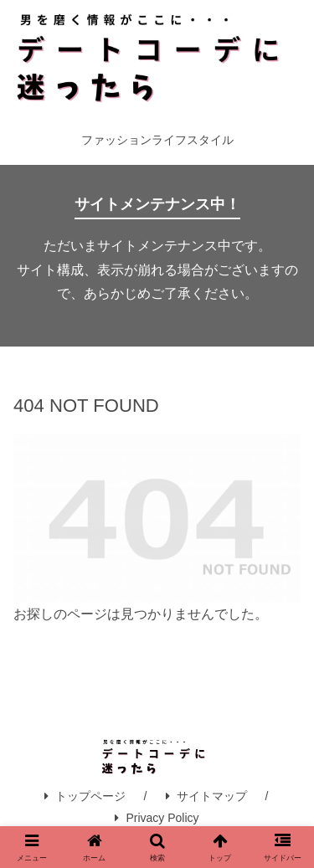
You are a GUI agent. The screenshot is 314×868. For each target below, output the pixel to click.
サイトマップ (206, 796)
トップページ (85, 796)
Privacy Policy (157, 818)
